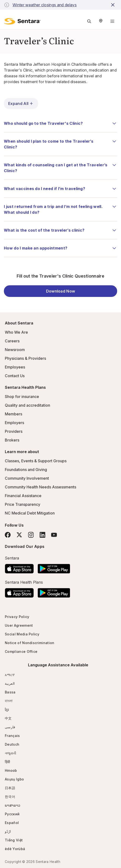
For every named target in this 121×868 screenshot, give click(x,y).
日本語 (10, 788)
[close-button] (114, 5)
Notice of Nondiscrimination (30, 643)
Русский (12, 814)
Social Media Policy (22, 634)
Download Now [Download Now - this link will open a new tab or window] (61, 291)
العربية (10, 683)
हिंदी (8, 762)
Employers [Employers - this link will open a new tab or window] (14, 423)
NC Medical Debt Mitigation (30, 513)
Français (12, 736)
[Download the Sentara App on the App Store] (19, 567)
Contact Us (15, 376)
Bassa (10, 692)
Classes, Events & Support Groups (36, 461)
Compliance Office (21, 651)
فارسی (10, 727)
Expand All (21, 103)
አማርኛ (10, 675)
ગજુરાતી (10, 753)
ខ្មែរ (7, 710)
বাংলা (9, 701)
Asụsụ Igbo (14, 779)
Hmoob (11, 770)
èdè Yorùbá (15, 849)
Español (12, 823)
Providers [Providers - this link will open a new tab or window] (14, 431)
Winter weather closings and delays (45, 5)
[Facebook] (8, 535)
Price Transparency (23, 504)
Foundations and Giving (26, 470)
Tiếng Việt (14, 840)
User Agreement (19, 625)
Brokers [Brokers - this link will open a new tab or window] (12, 440)
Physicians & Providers (25, 358)
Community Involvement (27, 478)
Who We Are (16, 332)
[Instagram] (31, 535)
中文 (8, 718)
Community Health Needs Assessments (40, 487)
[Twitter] (19, 535)
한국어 (10, 797)
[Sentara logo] (22, 21)
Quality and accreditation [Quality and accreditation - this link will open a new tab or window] (27, 405)
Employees (15, 367)
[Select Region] (101, 21)
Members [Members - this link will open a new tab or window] (13, 414)
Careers (12, 341)
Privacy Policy (17, 617)
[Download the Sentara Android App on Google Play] (54, 567)
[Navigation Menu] (112, 21)
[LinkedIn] (42, 535)
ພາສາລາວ (13, 805)
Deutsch (12, 744)
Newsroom (15, 350)
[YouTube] (54, 535)
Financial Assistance (23, 496)
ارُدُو (8, 831)
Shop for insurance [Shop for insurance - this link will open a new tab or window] (22, 397)
